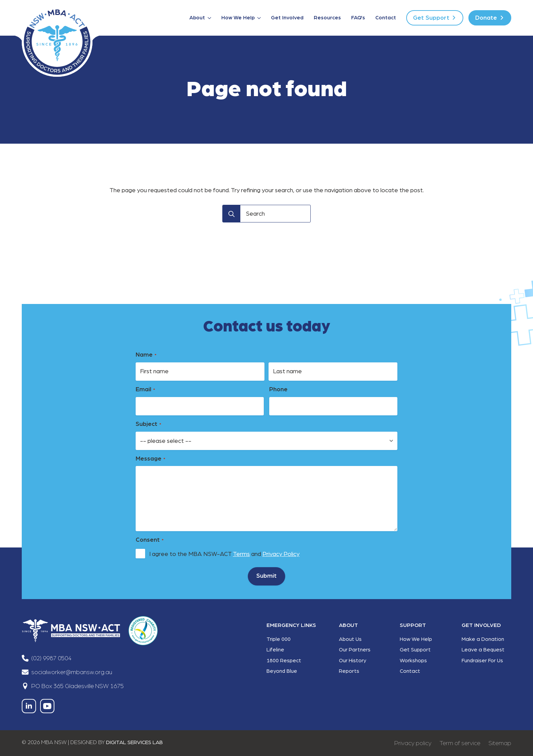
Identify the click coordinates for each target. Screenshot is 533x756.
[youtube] (47, 706)
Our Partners (355, 650)
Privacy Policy (281, 554)
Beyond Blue (282, 671)
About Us (350, 639)
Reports (349, 671)
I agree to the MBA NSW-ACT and (224, 554)
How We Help (238, 18)
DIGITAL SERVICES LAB (134, 742)
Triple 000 (279, 639)
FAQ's (358, 18)
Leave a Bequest (483, 650)
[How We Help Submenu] (260, 18)
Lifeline (275, 650)
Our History (353, 661)
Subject (148, 424)
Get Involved (287, 18)
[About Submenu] (211, 18)
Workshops (413, 661)
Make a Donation (483, 639)
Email (145, 390)
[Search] (231, 214)
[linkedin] (29, 706)
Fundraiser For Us (482, 661)
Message (150, 459)
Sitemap (500, 743)
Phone (278, 390)
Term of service (460, 743)
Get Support (415, 650)
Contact (386, 18)
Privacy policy (413, 743)
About (197, 18)
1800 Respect (284, 661)
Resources (327, 18)
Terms (241, 554)
